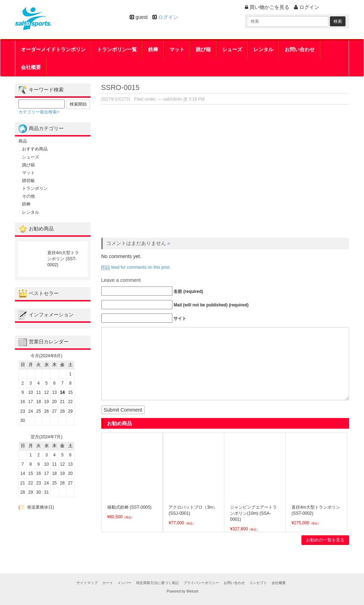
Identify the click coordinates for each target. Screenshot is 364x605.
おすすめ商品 (35, 149)
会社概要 (31, 67)
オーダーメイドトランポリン (53, 49)
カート (108, 583)
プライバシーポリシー (201, 583)
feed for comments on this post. (136, 267)
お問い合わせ (300, 49)
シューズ (232, 49)
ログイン (168, 17)
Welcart (192, 591)
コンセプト (258, 583)
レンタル (263, 49)
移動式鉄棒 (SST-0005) (130, 507)
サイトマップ (87, 583)
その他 (28, 196)
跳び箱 (203, 49)
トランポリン (35, 188)
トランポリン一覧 (117, 49)
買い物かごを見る (267, 7)
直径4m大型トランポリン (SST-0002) (63, 259)
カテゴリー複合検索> (39, 112)
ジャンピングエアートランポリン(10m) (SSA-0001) (253, 513)
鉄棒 (153, 49)
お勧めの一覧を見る (325, 540)
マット (177, 49)
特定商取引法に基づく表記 (157, 583)
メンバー (124, 583)
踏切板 (28, 181)
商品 (23, 141)
